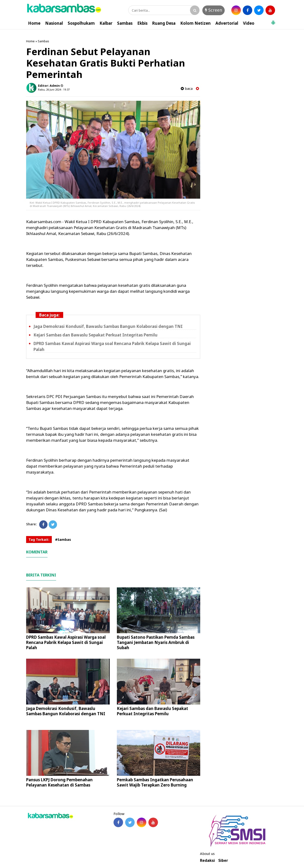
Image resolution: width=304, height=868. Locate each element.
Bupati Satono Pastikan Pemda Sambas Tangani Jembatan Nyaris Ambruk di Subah (156, 642)
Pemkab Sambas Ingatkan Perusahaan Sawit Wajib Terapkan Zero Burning (155, 782)
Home (34, 23)
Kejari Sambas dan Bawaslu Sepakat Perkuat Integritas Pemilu (95, 335)
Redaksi (207, 861)
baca (187, 89)
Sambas (125, 23)
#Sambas (63, 540)
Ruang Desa (164, 23)
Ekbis (142, 23)
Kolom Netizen (195, 23)
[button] (273, 21)
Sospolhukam (81, 23)
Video (249, 23)
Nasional (54, 23)
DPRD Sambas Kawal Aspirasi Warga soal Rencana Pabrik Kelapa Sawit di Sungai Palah (66, 642)
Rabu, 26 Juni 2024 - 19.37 (54, 89)
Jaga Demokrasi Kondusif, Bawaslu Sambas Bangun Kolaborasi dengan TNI (108, 326)
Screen (214, 10)
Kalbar (106, 23)
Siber (223, 861)
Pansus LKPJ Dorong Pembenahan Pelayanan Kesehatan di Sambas (59, 782)
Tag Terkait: (39, 540)
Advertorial (227, 23)
